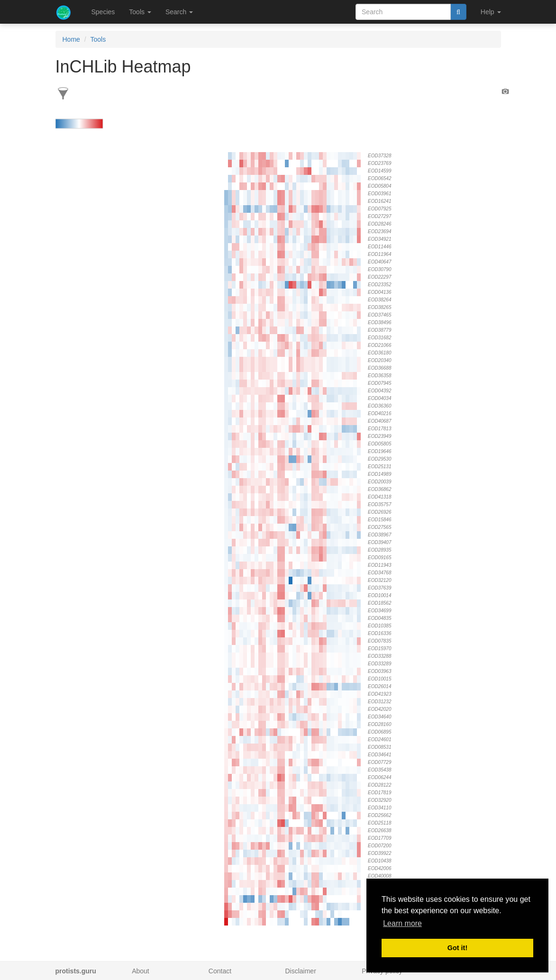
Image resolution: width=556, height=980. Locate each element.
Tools (98, 39)
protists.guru (76, 971)
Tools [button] (140, 12)
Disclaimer (300, 971)
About (141, 971)
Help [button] (491, 12)
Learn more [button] (402, 923)
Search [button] (179, 12)
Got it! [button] (457, 948)
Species (103, 12)
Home (71, 39)
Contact (220, 971)
